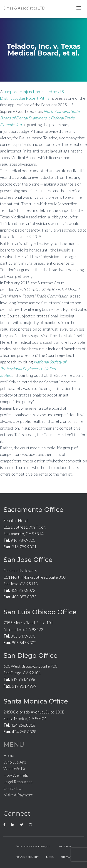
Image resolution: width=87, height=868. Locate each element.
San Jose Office (28, 560)
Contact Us (13, 788)
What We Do (15, 769)
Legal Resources (18, 782)
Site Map (66, 857)
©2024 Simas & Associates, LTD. (33, 846)
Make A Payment (18, 795)
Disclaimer (65, 846)
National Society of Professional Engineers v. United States (33, 368)
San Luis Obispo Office (40, 612)
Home (9, 755)
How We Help (16, 775)
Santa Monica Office (36, 701)
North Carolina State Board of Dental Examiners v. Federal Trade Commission (40, 118)
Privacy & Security (27, 857)
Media (50, 857)
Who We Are (15, 762)
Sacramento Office (33, 510)
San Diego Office (30, 655)
